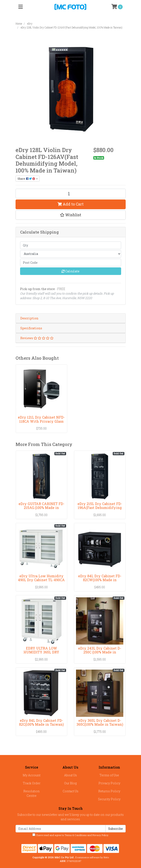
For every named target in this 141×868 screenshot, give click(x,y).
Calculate (70, 271)
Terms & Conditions (76, 835)
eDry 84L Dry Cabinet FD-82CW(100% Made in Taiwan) (100, 580)
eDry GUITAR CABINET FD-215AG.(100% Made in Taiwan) (41, 508)
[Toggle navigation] (21, 7)
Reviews (37, 338)
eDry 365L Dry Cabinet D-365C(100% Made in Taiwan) (100, 722)
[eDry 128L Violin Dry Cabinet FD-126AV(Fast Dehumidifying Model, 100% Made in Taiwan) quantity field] (71, 194)
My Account (32, 775)
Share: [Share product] (27, 179)
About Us (70, 775)
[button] (71, 215)
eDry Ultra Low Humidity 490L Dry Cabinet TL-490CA (41, 578)
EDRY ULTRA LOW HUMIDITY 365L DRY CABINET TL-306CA (41, 652)
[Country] (71, 254)
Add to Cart (70, 204)
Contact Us (70, 791)
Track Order (32, 783)
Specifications (31, 328)
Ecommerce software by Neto (92, 857)
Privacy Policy (109, 783)
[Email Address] (61, 829)
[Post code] (71, 263)
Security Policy (109, 799)
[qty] (71, 245)
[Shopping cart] (117, 7)
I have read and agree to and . (71, 835)
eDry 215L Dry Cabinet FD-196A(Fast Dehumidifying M (100, 508)
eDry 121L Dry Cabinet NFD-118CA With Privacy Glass (41, 419)
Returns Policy (109, 791)
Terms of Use (109, 775)
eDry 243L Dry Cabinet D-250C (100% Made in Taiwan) (100, 652)
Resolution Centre (32, 793)
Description (29, 318)
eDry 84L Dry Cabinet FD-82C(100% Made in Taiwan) (41, 722)
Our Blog (70, 783)
